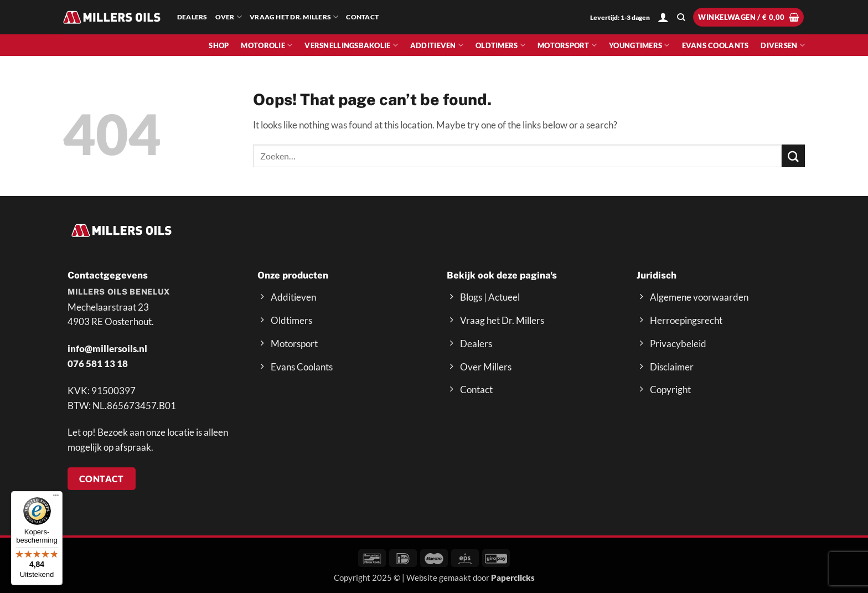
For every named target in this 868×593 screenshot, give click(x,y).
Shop (219, 45)
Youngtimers (639, 45)
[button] (663, 17)
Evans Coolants (715, 45)
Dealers (192, 17)
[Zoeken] (681, 17)
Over (229, 17)
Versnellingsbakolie (351, 45)
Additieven (437, 45)
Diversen (783, 45)
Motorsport (567, 45)
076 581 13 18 (98, 363)
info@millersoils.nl (107, 349)
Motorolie (267, 45)
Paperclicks (513, 577)
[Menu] (56, 498)
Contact (362, 17)
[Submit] (793, 156)
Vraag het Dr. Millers (294, 17)
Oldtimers (500, 45)
